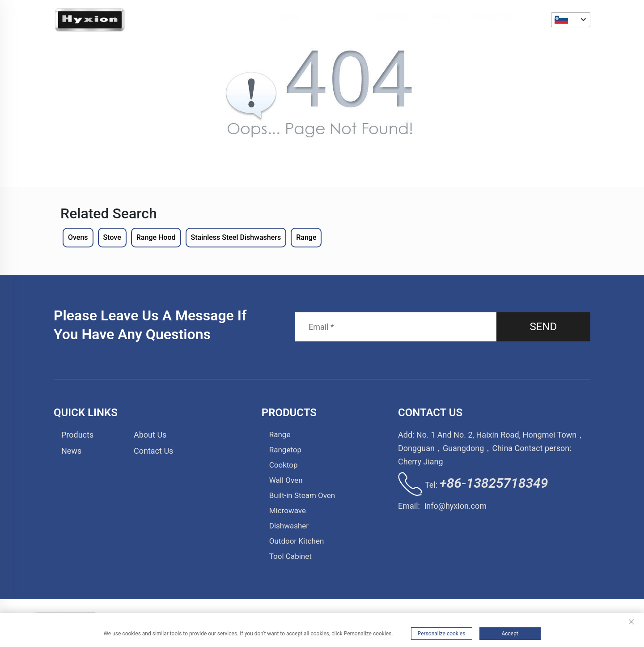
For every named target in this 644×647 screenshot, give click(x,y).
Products (338, 16)
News (441, 16)
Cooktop (284, 465)
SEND (544, 327)
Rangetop (285, 450)
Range (280, 434)
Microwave (288, 511)
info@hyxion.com (455, 506)
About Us (392, 16)
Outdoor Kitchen (297, 541)
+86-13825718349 (494, 483)
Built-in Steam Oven (302, 495)
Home (288, 16)
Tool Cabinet (290, 556)
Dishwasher (289, 526)
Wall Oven (286, 480)
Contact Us (494, 16)
